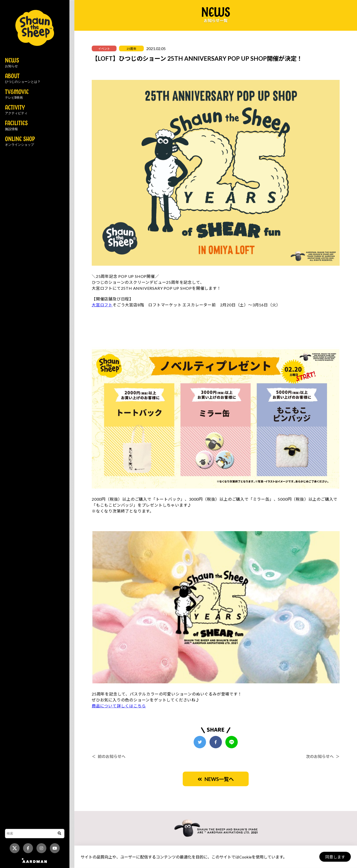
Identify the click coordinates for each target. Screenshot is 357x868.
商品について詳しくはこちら (119, 706)
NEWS (12, 63)
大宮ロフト (102, 305)
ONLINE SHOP (20, 142)
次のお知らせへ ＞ (323, 756)
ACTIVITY (16, 110)
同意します (335, 857)
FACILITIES (16, 126)
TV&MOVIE (17, 94)
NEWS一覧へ (216, 779)
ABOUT (23, 79)
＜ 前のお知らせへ (109, 756)
